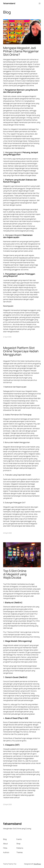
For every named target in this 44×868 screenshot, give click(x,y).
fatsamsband (9, 3)
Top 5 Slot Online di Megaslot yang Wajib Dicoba (15, 574)
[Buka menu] (40, 3)
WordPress (37, 864)
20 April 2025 (7, 533)
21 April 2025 (7, 337)
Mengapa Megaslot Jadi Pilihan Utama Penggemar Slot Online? (21, 51)
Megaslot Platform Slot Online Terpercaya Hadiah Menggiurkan (21, 351)
